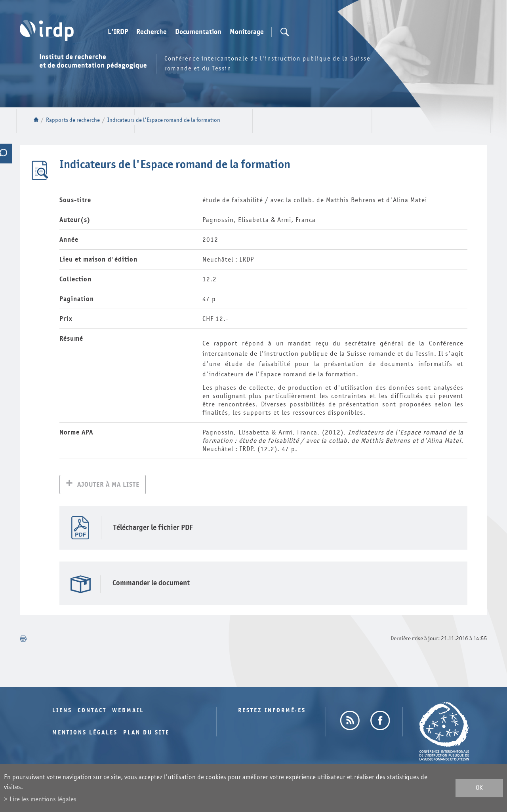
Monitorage (247, 32)
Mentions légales (85, 733)
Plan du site (146, 733)
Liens (62, 711)
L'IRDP (118, 32)
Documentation (198, 32)
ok (479, 788)
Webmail (128, 711)
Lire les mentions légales (43, 799)
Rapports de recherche (73, 120)
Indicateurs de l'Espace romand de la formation (164, 120)
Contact (92, 711)
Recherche (152, 32)
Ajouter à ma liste (108, 485)
